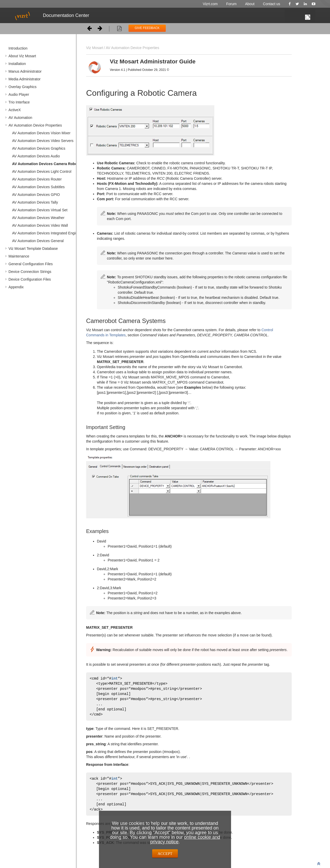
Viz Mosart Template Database (33, 249)
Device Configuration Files (30, 279)
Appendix (16, 287)
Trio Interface (19, 102)
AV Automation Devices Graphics (39, 148)
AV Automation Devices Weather (38, 218)
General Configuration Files (31, 264)
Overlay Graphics (22, 87)
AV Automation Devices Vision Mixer (41, 133)
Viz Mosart (95, 48)
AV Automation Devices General (38, 241)
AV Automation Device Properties (35, 125)
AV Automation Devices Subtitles (38, 187)
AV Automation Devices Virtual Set (40, 210)
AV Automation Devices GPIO (36, 195)
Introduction (18, 48)
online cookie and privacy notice (185, 840)
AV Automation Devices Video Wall (40, 225)
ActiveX (15, 110)
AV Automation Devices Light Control (42, 171)
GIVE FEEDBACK (147, 28)
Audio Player (19, 94)
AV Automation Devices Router (37, 179)
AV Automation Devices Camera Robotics (48, 164)
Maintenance (19, 256)
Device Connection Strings (30, 272)
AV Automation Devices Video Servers (43, 141)
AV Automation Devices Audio (36, 156)
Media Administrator (25, 79)
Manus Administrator (25, 71)
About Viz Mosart (22, 56)
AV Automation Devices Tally (35, 202)
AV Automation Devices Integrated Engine (46, 233)
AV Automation (20, 118)
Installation (17, 64)
